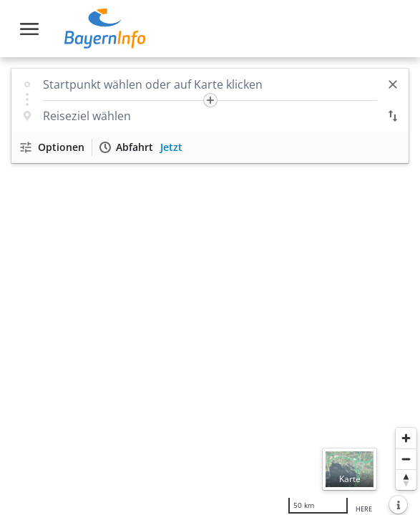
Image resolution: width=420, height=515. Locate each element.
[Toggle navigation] (29, 29)
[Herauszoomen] (406, 459)
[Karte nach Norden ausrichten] (406, 480)
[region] (210, 286)
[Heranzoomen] (406, 438)
